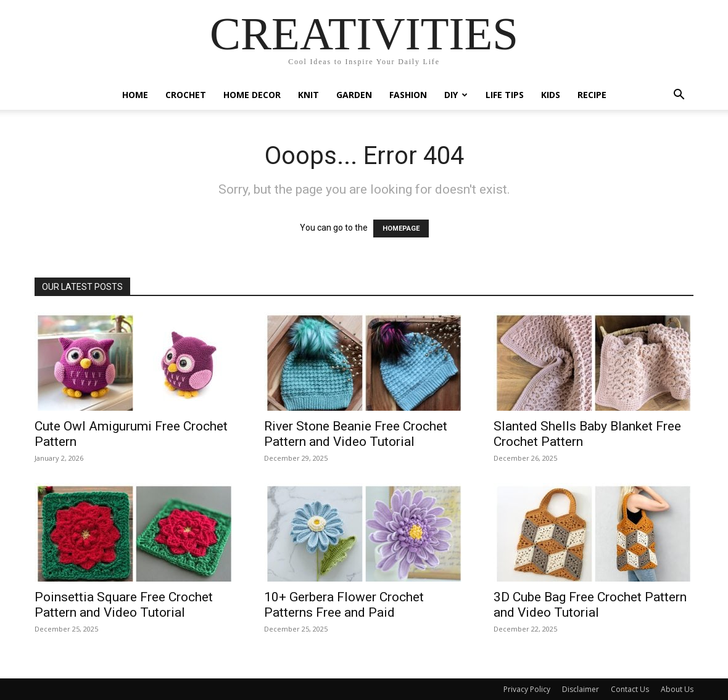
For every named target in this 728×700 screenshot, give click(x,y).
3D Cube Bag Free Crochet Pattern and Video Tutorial (590, 605)
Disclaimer (581, 689)
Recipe (592, 95)
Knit (308, 95)
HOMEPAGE (401, 229)
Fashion (408, 95)
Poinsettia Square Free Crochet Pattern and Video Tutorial (124, 605)
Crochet (186, 95)
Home (135, 95)
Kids (551, 95)
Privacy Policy (527, 689)
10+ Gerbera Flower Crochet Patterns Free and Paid (344, 605)
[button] (679, 96)
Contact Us (630, 689)
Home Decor (252, 95)
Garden (354, 95)
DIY (456, 95)
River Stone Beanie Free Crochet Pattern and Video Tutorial (356, 434)
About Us (677, 689)
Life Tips (505, 95)
